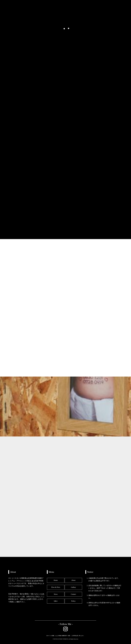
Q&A (56, 601)
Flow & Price (56, 587)
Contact (73, 594)
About (73, 580)
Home (56, 580)
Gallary (73, 587)
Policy (73, 601)
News (56, 594)
